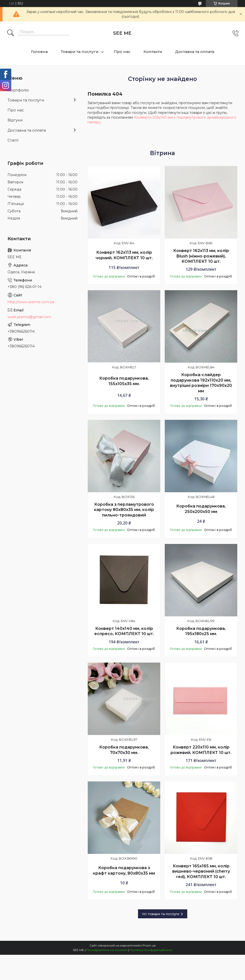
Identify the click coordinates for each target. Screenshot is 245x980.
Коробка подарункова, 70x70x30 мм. (124, 750)
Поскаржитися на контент (107, 950)
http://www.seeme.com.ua (31, 302)
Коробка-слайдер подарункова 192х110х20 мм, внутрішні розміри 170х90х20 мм (201, 383)
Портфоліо (18, 90)
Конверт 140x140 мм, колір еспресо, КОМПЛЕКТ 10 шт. (124, 631)
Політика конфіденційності (151, 950)
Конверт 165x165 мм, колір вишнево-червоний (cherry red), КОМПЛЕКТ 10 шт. (201, 871)
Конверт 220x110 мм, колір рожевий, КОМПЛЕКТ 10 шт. (201, 750)
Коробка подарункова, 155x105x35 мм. (124, 381)
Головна (39, 52)
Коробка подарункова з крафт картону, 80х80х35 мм (124, 870)
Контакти (153, 52)
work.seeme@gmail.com (29, 317)
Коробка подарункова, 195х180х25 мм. (201, 631)
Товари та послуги (80, 52)
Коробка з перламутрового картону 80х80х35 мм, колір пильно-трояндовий (124, 510)
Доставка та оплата (195, 52)
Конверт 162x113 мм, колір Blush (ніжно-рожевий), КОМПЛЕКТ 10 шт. (201, 256)
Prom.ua (149, 945)
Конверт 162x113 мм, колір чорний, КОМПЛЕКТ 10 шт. (124, 255)
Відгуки (15, 120)
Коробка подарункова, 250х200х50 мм (201, 509)
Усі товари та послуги (161, 914)
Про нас (122, 52)
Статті (13, 140)
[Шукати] (10, 33)
